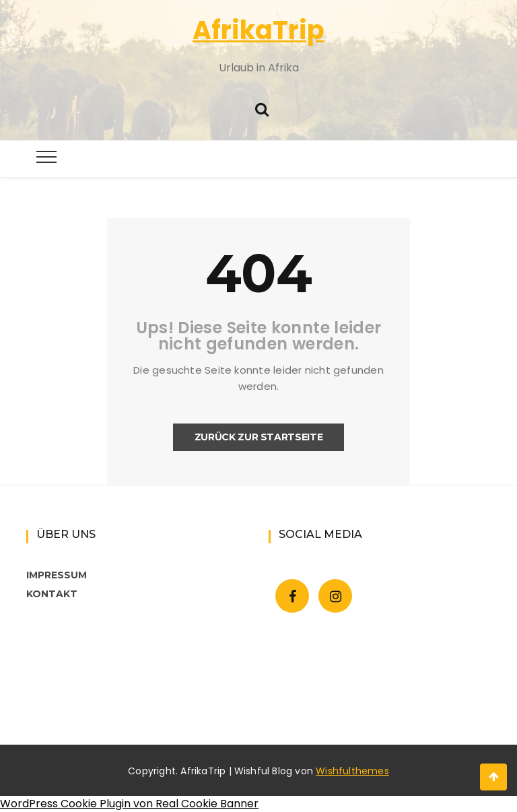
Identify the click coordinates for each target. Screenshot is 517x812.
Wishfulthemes (352, 771)
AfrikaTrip (258, 30)
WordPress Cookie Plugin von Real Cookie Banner (129, 804)
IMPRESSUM (57, 575)
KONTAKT (52, 594)
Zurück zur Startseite (259, 437)
